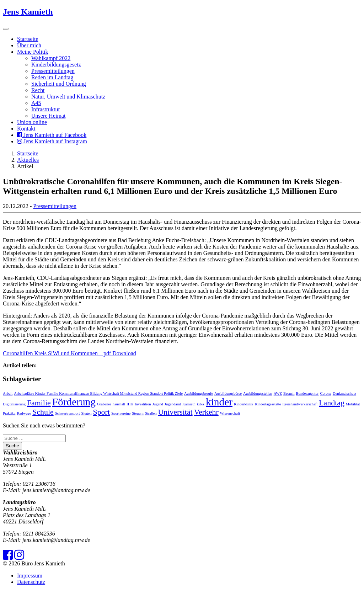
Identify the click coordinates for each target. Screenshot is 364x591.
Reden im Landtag (52, 77)
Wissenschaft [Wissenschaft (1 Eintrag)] (230, 413)
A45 (36, 103)
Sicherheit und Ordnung (59, 84)
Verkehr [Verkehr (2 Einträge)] (206, 412)
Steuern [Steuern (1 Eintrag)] (138, 413)
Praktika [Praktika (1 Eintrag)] (9, 413)
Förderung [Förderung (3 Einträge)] (74, 402)
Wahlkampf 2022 (51, 58)
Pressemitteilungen (53, 71)
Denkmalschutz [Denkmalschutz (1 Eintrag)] (344, 393)
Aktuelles (28, 160)
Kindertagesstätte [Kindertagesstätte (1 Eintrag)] (268, 404)
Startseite (28, 39)
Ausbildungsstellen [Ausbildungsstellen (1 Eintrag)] (258, 393)
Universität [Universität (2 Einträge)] (175, 412)
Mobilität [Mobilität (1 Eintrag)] (353, 404)
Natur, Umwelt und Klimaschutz (68, 97)
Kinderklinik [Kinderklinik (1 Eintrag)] (243, 404)
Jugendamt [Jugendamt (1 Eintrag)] (173, 404)
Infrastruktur (46, 109)
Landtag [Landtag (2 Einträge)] (332, 403)
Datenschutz (31, 582)
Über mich (29, 45)
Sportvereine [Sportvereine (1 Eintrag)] (121, 413)
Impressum (30, 576)
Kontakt (26, 129)
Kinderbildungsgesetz (56, 65)
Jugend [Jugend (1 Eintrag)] (158, 404)
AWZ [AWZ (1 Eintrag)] (278, 393)
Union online (32, 122)
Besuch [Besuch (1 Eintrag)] (289, 393)
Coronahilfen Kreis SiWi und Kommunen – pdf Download (69, 353)
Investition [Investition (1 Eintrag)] (143, 404)
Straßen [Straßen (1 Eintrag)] (151, 413)
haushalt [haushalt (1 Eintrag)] (119, 404)
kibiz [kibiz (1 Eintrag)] (201, 404)
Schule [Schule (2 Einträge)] (43, 412)
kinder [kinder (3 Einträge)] (219, 402)
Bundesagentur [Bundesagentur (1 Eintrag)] (307, 393)
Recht (38, 90)
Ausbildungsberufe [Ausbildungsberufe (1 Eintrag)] (199, 393)
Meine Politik (33, 52)
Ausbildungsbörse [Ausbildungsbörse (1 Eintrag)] (228, 393)
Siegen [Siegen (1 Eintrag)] (87, 413)
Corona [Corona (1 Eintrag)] (325, 393)
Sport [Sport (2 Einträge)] (101, 412)
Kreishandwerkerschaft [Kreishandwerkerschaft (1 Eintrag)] (300, 404)
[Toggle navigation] (6, 29)
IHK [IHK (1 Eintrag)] (130, 404)
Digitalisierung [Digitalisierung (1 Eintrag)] (14, 404)
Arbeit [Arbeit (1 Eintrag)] (8, 393)
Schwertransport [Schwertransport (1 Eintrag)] (68, 413)
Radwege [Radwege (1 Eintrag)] (24, 413)
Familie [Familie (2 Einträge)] (39, 403)
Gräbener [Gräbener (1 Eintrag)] (104, 404)
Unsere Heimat (48, 116)
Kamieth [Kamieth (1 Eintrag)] (189, 404)
